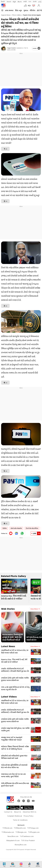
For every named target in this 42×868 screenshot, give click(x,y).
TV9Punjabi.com (34, 832)
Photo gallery (17, 15)
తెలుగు (20, 2)
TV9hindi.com (7, 828)
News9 (9, 2)
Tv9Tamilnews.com (27, 836)
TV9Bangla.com (21, 832)
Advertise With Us (30, 812)
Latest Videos (9, 697)
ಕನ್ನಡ (14, 2)
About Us (18, 812)
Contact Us (8, 812)
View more (35, 609)
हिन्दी (3, 2)
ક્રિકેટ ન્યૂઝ (18, 10)
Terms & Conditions (20, 820)
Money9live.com (21, 845)
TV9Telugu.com (33, 828)
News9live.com (13, 836)
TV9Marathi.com (20, 828)
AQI (29, 6)
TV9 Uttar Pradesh (28, 840)
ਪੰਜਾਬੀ (35, 2)
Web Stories (8, 609)
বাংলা (30, 2)
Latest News (8, 646)
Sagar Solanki (11, 48)
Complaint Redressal (15, 816)
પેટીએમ (5, 528)
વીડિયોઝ (32, 10)
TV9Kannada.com (8, 832)
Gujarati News (6, 15)
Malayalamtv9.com (13, 840)
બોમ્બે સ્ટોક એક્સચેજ (16, 528)
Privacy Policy (28, 816)
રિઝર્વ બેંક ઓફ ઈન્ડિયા (32, 528)
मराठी (25, 2)
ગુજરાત (26, 10)
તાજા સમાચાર (9, 10)
